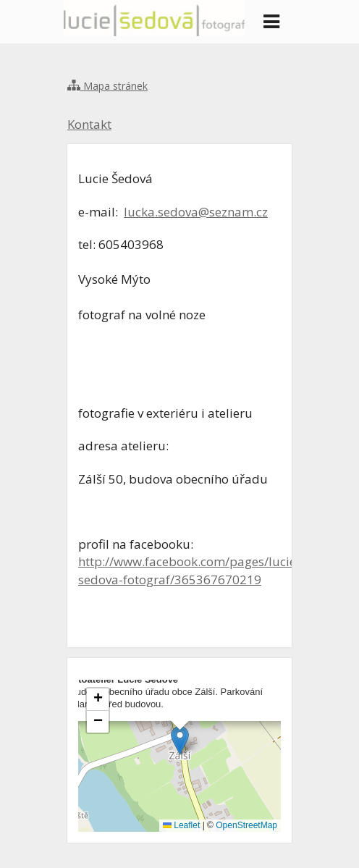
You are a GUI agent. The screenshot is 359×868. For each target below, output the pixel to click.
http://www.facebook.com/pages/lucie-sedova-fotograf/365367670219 (189, 570)
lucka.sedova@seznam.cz (196, 212)
